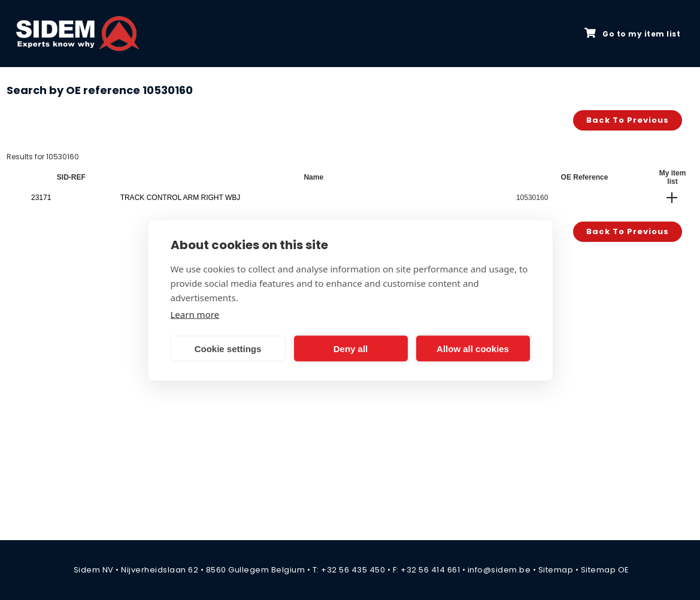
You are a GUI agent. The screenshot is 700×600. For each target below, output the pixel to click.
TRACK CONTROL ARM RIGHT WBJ (181, 198)
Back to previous (628, 120)
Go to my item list (632, 34)
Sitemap (556, 570)
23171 (41, 198)
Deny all (351, 348)
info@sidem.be (499, 570)
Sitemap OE (605, 570)
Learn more (195, 314)
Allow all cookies (473, 348)
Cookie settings (228, 348)
